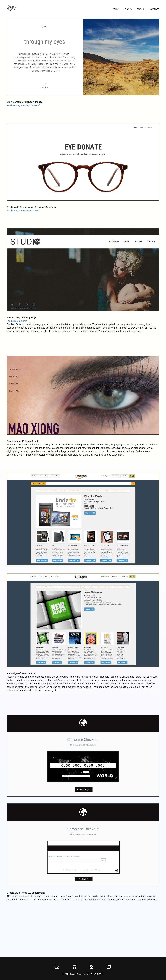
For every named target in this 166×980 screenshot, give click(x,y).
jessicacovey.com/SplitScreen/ (23, 105)
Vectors (154, 9)
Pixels (128, 9)
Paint (115, 9)
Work (141, 9)
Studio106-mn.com (17, 321)
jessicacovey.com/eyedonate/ (23, 211)
